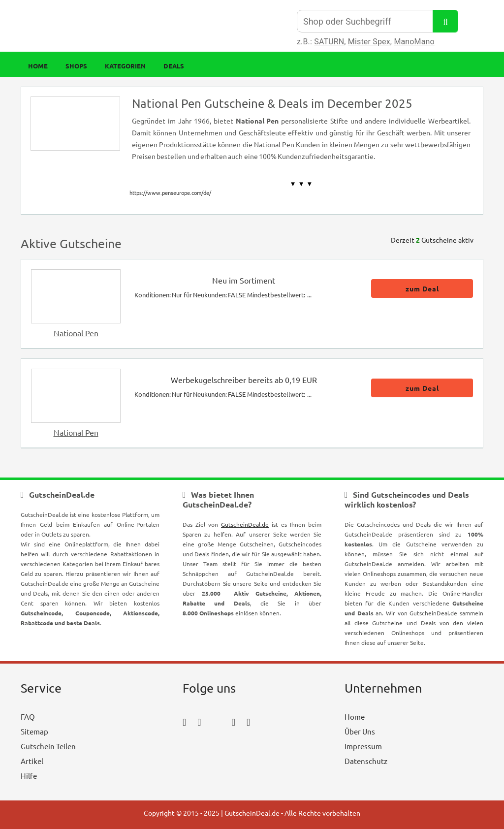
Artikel (32, 761)
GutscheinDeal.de (245, 524)
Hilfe (29, 776)
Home (38, 66)
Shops (76, 66)
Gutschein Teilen (48, 746)
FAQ (28, 717)
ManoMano (414, 42)
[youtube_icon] (211, 749)
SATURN (329, 42)
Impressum (363, 746)
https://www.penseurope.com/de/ (170, 192)
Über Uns (360, 731)
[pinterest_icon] (234, 721)
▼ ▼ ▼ (301, 184)
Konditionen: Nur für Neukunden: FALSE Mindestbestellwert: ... (223, 295)
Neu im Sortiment (244, 280)
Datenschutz (366, 761)
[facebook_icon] (184, 721)
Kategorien (125, 66)
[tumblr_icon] (248, 721)
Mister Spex (369, 42)
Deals (174, 66)
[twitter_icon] (217, 721)
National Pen (76, 333)
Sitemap (34, 731)
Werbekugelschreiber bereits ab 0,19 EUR (244, 380)
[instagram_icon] (199, 721)
